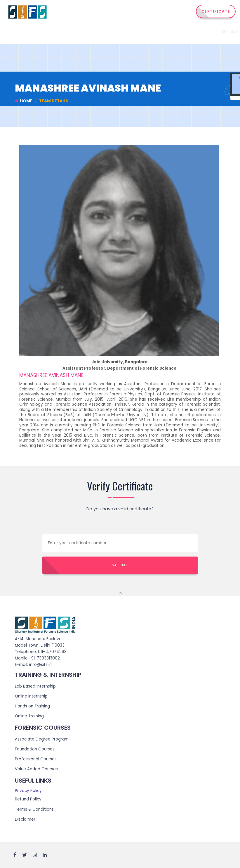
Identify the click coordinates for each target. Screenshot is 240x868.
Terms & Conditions (34, 809)
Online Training (29, 716)
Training (167, 32)
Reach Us (222, 32)
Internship (143, 32)
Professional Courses (36, 759)
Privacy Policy (28, 791)
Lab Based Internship (35, 686)
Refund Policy (28, 799)
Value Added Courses (36, 769)
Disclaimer (25, 819)
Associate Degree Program (42, 739)
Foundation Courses (35, 749)
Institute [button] (97, 32)
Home (79, 32)
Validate (120, 565)
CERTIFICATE (216, 11)
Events (206, 32)
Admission (188, 32)
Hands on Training (32, 706)
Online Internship (31, 696)
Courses (119, 32)
